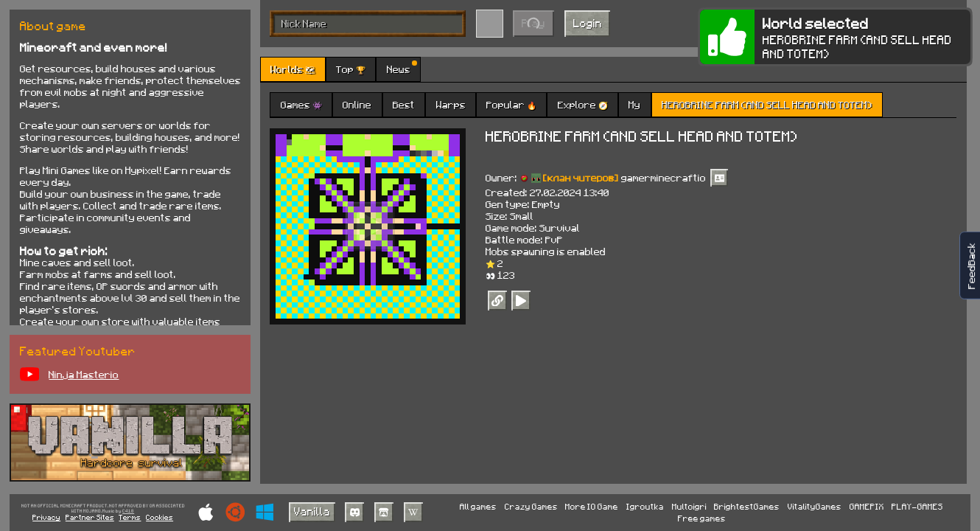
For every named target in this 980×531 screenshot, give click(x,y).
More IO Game (592, 506)
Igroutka (645, 506)
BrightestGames (747, 506)
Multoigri (689, 506)
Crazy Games (531, 506)
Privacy (46, 517)
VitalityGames (815, 506)
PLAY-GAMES (917, 506)
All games (478, 506)
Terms (130, 517)
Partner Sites (90, 517)
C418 (128, 511)
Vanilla (312, 511)
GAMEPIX (867, 506)
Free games (702, 518)
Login (588, 23)
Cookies (160, 517)
